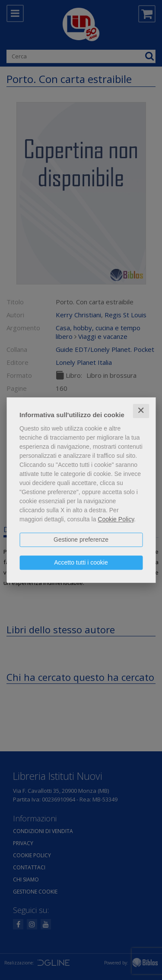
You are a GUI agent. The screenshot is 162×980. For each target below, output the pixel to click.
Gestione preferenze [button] (81, 539)
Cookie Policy (116, 519)
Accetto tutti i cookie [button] (81, 562)
